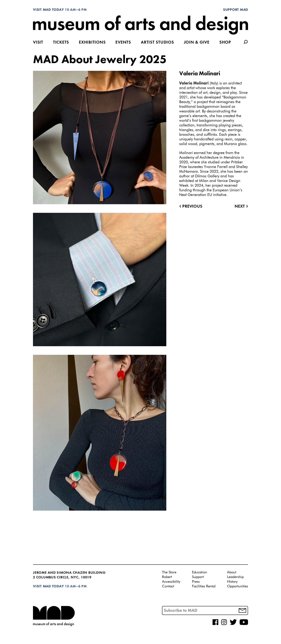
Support (198, 577)
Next (241, 207)
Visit (38, 42)
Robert (167, 577)
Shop (225, 42)
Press (196, 582)
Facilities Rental (204, 586)
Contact (168, 586)
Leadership (235, 577)
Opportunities (238, 586)
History (232, 582)
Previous (191, 207)
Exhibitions (92, 42)
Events (123, 42)
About (232, 572)
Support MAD (236, 10)
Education (199, 572)
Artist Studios (157, 42)
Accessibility (171, 582)
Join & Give (197, 42)
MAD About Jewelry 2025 (100, 60)
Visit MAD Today (48, 10)
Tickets (61, 42)
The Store (169, 572)
